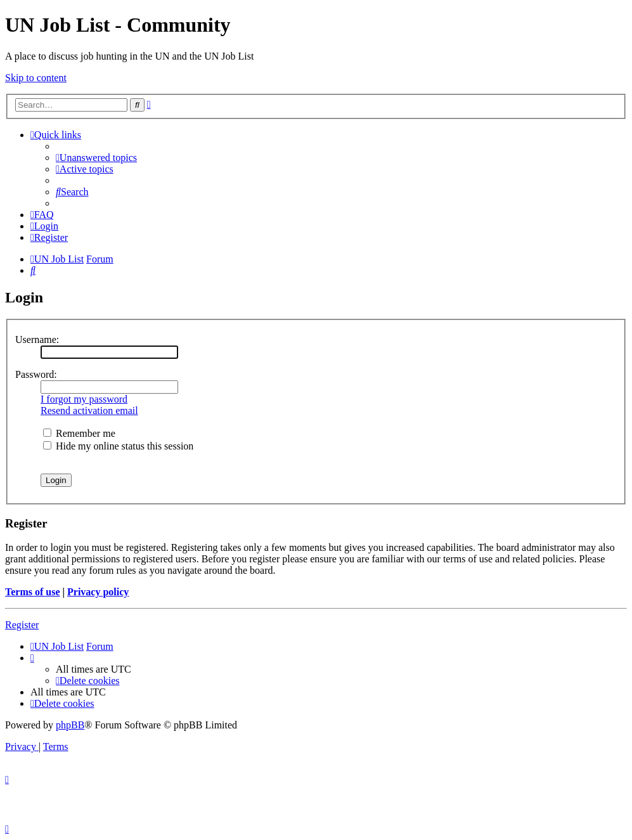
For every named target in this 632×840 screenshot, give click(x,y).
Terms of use (33, 592)
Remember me (79, 433)
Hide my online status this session (118, 446)
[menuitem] (96, 158)
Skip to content (36, 78)
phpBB (70, 725)
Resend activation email (89, 410)
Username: (37, 339)
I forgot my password (84, 399)
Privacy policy (98, 592)
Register (22, 625)
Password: (36, 374)
